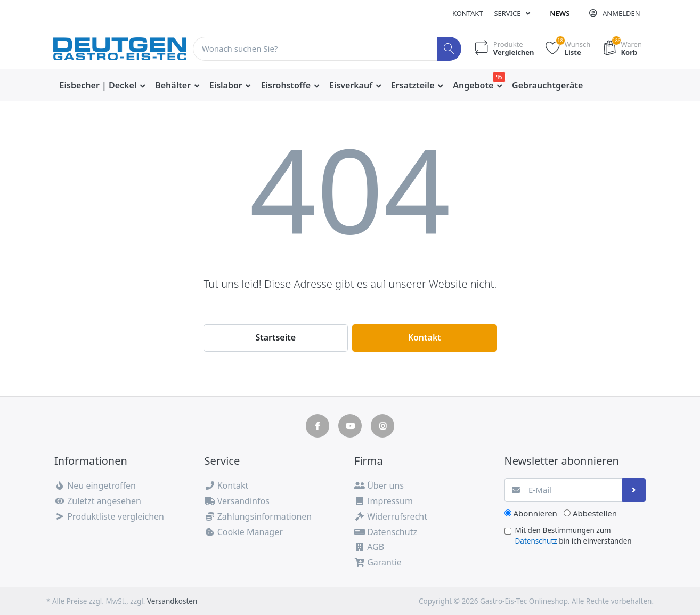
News (560, 13)
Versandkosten (172, 601)
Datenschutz (536, 541)
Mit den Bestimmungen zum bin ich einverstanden (573, 536)
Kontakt (468, 13)
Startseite (275, 337)
